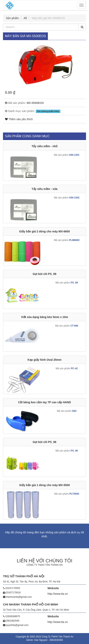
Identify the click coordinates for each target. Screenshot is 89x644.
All (25, 18)
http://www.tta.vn (58, 594)
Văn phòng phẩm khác (48, 111)
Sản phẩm (12, 18)
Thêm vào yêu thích (19, 119)
